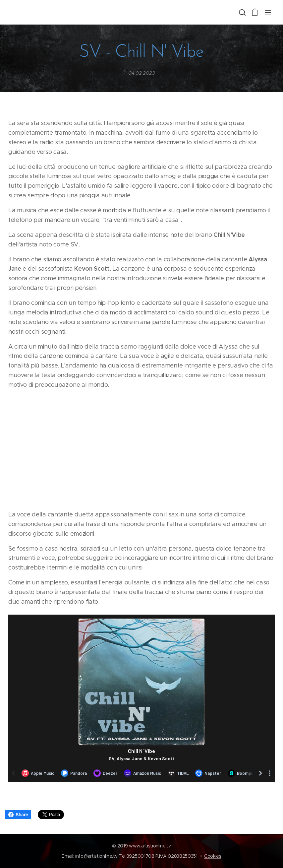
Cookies (213, 856)
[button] (242, 12)
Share (18, 815)
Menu (268, 13)
